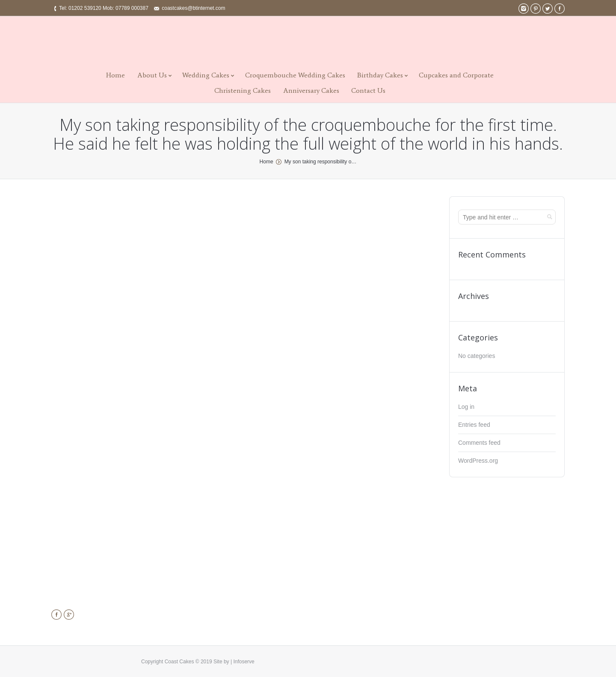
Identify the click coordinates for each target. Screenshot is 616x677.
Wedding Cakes (206, 75)
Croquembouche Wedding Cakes (295, 75)
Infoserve (244, 662)
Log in (466, 407)
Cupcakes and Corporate (456, 75)
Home (115, 75)
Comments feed (479, 443)
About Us (152, 75)
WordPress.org (478, 461)
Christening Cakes (243, 90)
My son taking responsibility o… (321, 162)
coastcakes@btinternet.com (193, 8)
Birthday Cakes (380, 75)
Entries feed (474, 425)
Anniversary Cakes (311, 90)
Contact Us (368, 90)
